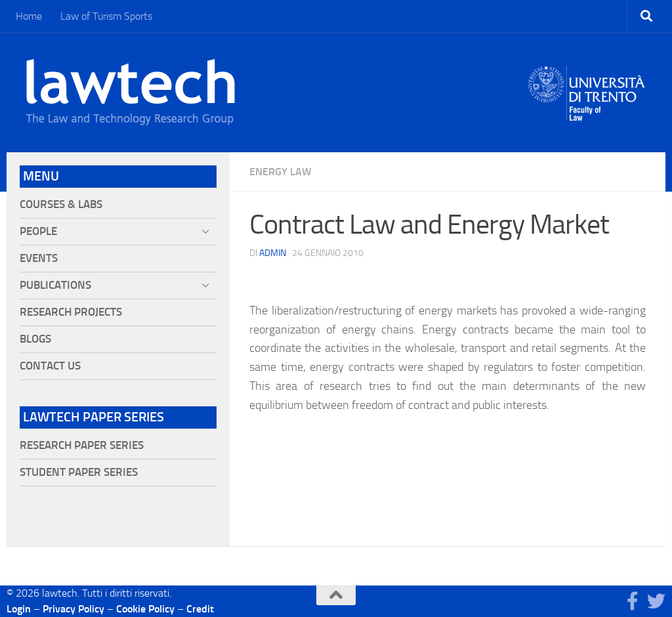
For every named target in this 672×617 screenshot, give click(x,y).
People (38, 231)
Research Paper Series (82, 445)
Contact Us (50, 366)
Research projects (71, 312)
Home (29, 16)
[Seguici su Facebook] (633, 601)
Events (39, 258)
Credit (200, 609)
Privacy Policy (73, 609)
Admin (273, 253)
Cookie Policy (145, 609)
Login (19, 609)
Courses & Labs (61, 204)
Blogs (35, 339)
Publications (55, 285)
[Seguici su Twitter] (656, 601)
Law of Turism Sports (106, 16)
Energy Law (281, 172)
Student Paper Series (79, 472)
